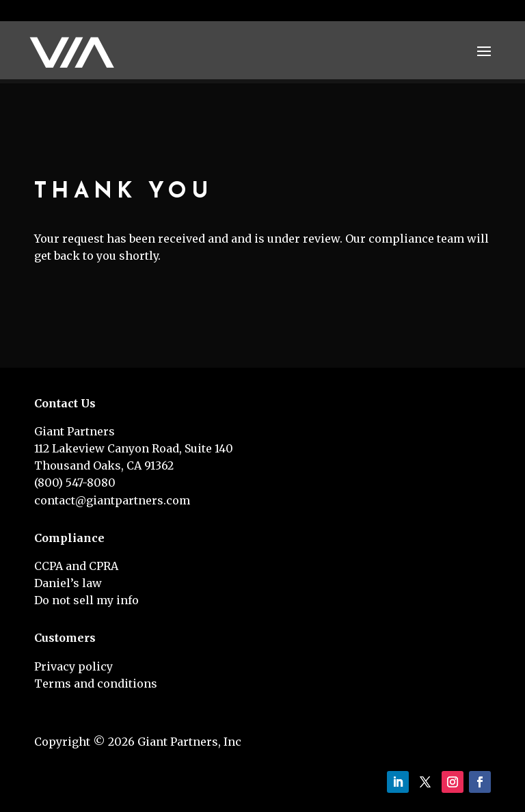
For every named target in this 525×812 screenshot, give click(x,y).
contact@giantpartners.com (112, 500)
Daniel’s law (68, 583)
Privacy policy (73, 666)
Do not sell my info (86, 600)
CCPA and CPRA (76, 566)
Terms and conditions (96, 684)
